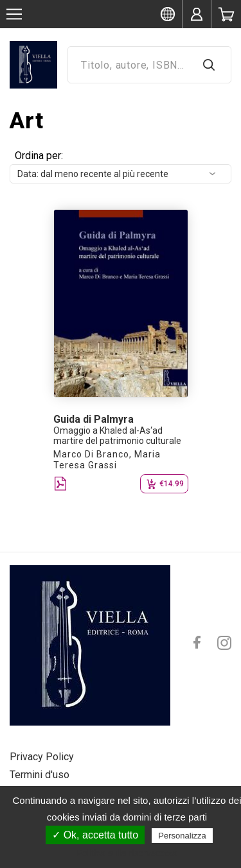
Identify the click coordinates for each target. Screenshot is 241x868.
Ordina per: (39, 156)
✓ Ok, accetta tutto (95, 835)
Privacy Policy (42, 757)
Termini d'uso (40, 775)
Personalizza (182, 836)
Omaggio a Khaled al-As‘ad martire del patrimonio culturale (117, 436)
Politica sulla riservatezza (127, 853)
